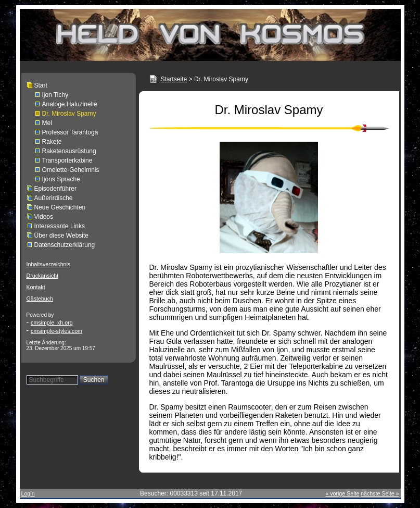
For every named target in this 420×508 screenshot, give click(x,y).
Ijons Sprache (61, 179)
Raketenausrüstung (69, 151)
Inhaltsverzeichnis (49, 264)
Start (41, 85)
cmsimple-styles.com (56, 331)
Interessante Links (60, 226)
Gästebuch (40, 299)
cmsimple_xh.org (52, 323)
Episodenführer (55, 189)
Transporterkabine (67, 160)
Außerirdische (54, 198)
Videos (44, 217)
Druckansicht (43, 276)
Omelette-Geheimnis (71, 170)
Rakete (52, 142)
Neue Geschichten (60, 207)
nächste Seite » (380, 493)
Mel (47, 123)
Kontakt (36, 287)
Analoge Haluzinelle (70, 104)
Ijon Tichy (55, 95)
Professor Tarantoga (70, 132)
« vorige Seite (342, 493)
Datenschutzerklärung (65, 245)
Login (28, 493)
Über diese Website (62, 236)
